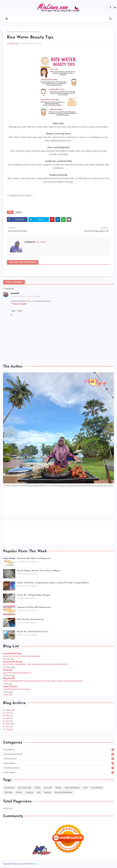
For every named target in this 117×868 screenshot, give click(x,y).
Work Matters (59, 772)
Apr (8, 713)
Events (38, 788)
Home (9, 32)
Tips (39, 792)
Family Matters (59, 759)
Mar (8, 716)
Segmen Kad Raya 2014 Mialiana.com (34, 607)
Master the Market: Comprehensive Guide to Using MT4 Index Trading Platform (53, 583)
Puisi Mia (8, 792)
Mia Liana (14, 43)
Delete (20, 311)
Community (10, 788)
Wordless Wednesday (63, 792)
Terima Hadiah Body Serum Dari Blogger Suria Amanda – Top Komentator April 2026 (43, 681)
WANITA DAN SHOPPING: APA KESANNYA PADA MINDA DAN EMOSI (35, 665)
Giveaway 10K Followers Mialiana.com (34, 558)
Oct (8, 727)
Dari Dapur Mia (25, 788)
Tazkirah (29, 792)
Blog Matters (59, 750)
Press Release (97, 788)
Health (16, 32)
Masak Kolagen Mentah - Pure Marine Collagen (39, 571)
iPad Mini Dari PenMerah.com (31, 619)
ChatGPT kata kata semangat (17, 689)
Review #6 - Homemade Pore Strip (33, 632)
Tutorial (48, 792)
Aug (8, 729)
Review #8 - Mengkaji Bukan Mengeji (34, 595)
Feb (8, 718)
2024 (8, 724)
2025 (8, 710)
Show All (8, 695)
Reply (13, 311)
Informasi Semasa (72, 788)
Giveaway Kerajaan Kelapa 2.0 (17, 673)
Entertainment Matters (59, 754)
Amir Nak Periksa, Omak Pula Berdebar (22, 656)
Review (19, 792)
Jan (8, 721)
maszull (15, 293)
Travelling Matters (59, 768)
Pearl (85, 788)
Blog (35, 864)
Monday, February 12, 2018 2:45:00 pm (26, 296)
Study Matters (59, 763)
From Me (48, 788)
